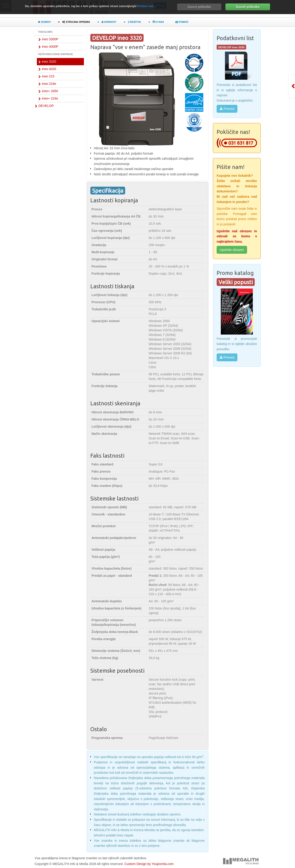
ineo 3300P (50, 39)
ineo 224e (49, 84)
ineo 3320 (49, 62)
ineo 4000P (50, 47)
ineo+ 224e (50, 98)
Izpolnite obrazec (232, 250)
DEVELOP (46, 106)
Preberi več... (147, 6)
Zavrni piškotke (199, 7)
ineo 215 (48, 76)
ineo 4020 (49, 69)
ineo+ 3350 (50, 91)
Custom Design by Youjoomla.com (149, 864)
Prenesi (227, 109)
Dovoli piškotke (248, 7)
